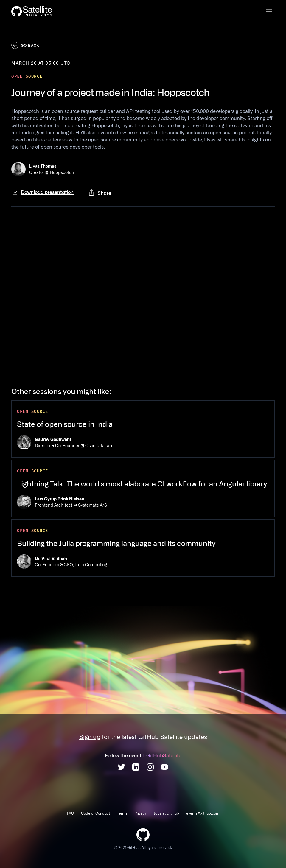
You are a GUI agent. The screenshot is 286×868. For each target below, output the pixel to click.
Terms (122, 813)
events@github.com (203, 813)
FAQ (70, 813)
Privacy (140, 813)
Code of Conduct (95, 813)
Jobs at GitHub (166, 813)
